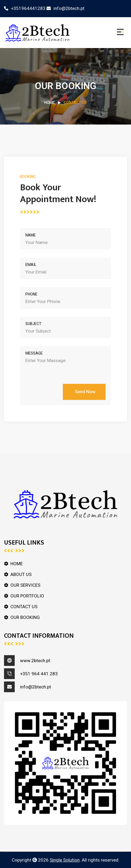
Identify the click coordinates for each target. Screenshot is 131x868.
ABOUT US (21, 575)
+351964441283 (25, 8)
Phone (31, 294)
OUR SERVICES (25, 585)
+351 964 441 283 (39, 674)
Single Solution (65, 860)
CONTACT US (24, 607)
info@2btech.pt (65, 8)
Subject (33, 324)
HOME (50, 103)
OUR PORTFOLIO (27, 596)
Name (31, 235)
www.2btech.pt (35, 661)
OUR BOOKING (25, 617)
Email (31, 265)
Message (34, 353)
